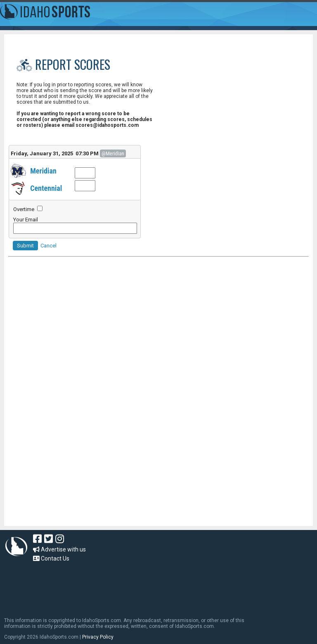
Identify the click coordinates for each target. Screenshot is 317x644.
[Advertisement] (158, 348)
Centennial (46, 188)
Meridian (43, 171)
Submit (25, 246)
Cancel (48, 246)
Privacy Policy (98, 637)
